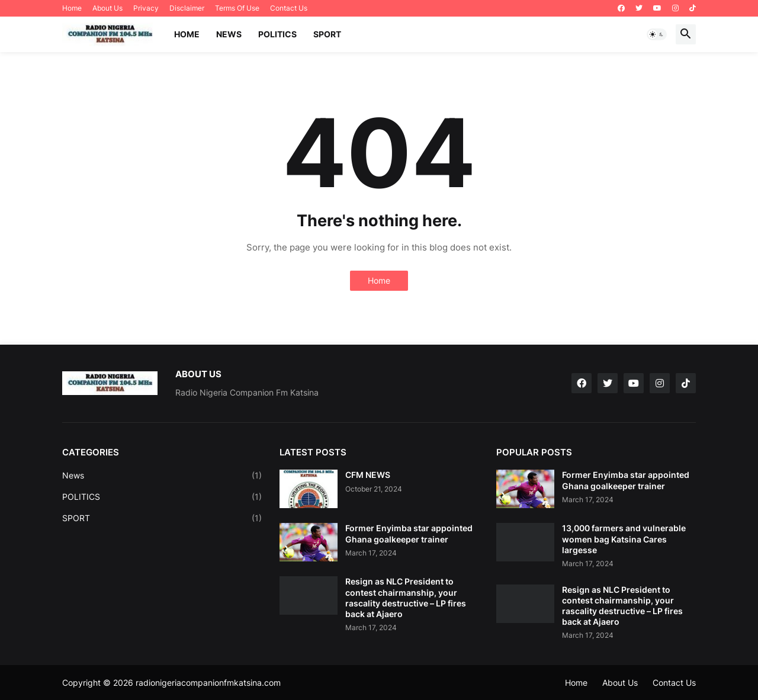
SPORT (327, 34)
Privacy (146, 8)
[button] (657, 34)
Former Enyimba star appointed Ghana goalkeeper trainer (409, 533)
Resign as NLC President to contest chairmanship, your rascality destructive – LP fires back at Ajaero (406, 598)
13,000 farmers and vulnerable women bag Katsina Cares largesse (624, 539)
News (162, 476)
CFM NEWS (368, 475)
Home (72, 8)
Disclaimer (187, 8)
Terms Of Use (237, 8)
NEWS (229, 34)
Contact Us (289, 8)
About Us (107, 8)
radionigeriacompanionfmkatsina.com (208, 683)
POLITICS (277, 34)
